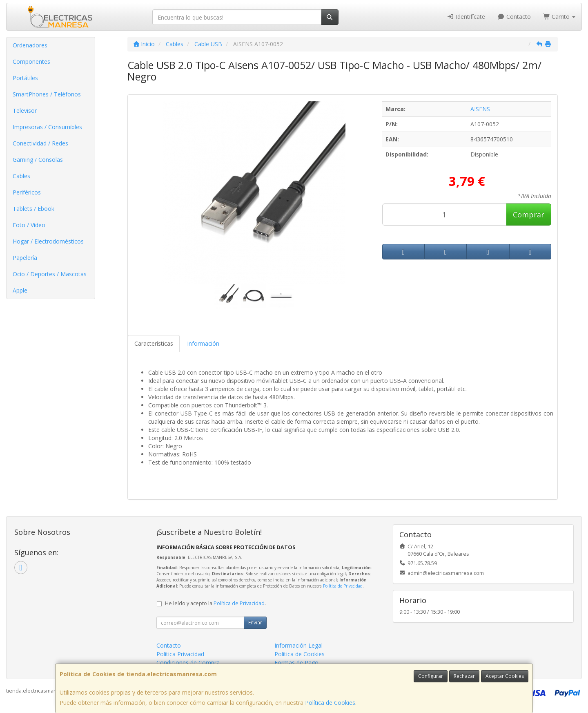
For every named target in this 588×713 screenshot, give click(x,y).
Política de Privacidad (343, 586)
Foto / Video (29, 225)
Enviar (255, 622)
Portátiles (25, 78)
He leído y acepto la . (215, 603)
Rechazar (464, 676)
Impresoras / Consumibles (47, 127)
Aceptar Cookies (505, 676)
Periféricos (27, 192)
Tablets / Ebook (33, 209)
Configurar (431, 676)
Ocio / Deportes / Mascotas (50, 274)
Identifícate (466, 17)
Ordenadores (30, 45)
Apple (20, 290)
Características (154, 343)
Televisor (25, 111)
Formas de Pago (296, 663)
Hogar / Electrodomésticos (48, 241)
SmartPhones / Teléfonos (47, 94)
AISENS (480, 109)
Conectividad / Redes (40, 143)
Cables (21, 176)
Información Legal (298, 645)
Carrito (559, 17)
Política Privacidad (180, 654)
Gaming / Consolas (38, 160)
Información (203, 343)
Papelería (25, 258)
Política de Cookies (330, 703)
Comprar (529, 215)
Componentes (31, 61)
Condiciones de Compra (188, 663)
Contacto (514, 17)
